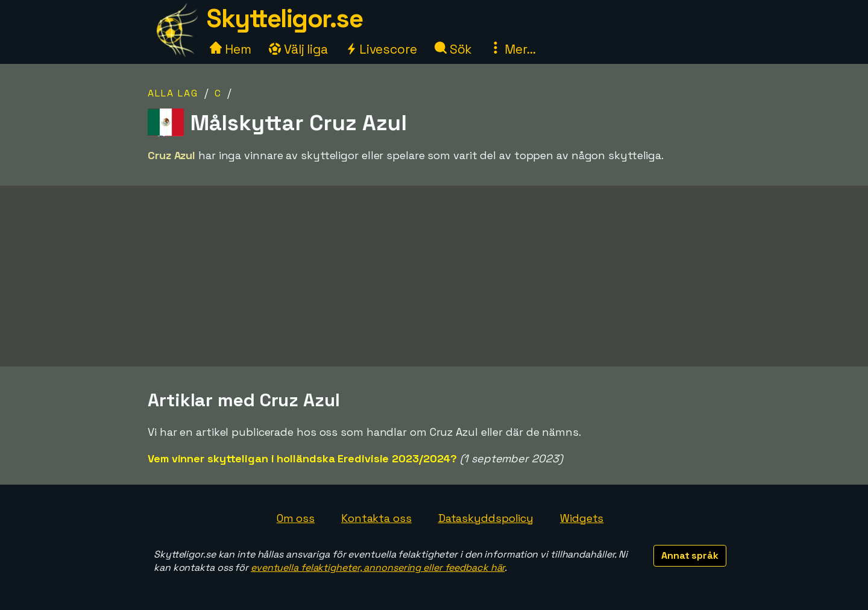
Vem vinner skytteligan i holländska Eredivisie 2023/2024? (302, 458)
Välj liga (298, 49)
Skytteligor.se (285, 18)
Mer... (512, 49)
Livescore (381, 49)
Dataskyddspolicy (486, 518)
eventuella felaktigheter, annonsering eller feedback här (378, 568)
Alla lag (173, 93)
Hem (231, 49)
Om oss (296, 518)
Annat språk (690, 555)
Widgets (582, 518)
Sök (454, 49)
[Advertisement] (434, 276)
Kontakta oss (376, 518)
